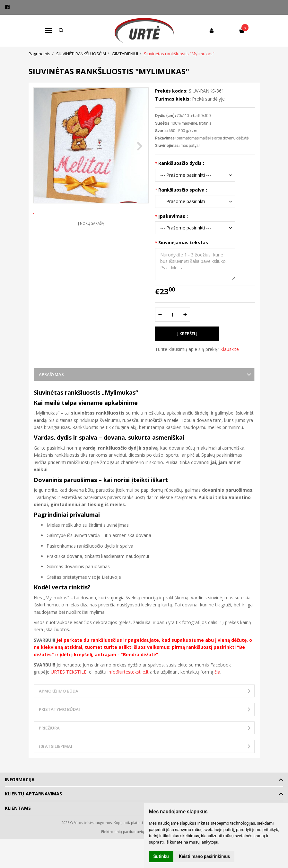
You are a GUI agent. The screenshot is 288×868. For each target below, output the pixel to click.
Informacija (20, 779)
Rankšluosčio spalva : (183, 190)
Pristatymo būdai (59, 709)
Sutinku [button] (161, 856)
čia (217, 672)
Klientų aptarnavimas (33, 794)
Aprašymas (51, 374)
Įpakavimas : (173, 216)
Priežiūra (49, 728)
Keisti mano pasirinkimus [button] (204, 856)
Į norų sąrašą (91, 244)
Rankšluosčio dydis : (181, 163)
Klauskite (230, 349)
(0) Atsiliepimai (56, 746)
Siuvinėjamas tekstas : (184, 242)
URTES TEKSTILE (69, 672)
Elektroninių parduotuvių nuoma (129, 832)
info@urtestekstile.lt (128, 672)
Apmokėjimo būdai (59, 691)
